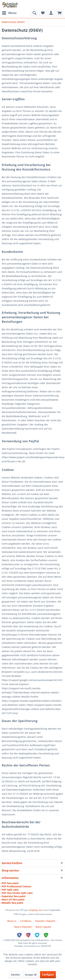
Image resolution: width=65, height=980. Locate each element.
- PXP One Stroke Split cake (16, 893)
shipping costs (36, 910)
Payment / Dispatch (45, 921)
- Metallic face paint (12, 903)
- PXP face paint (9, 883)
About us (12, 921)
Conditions (26, 921)
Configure (48, 975)
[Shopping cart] (59, 13)
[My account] (51, 13)
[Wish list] (43, 13)
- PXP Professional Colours (16, 886)
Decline (15, 975)
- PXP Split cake (9, 890)
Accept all (31, 975)
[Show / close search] (34, 13)
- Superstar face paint (13, 896)
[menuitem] (9, 13)
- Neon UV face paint (12, 899)
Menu (9, 12)
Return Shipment (23, 927)
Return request (43, 927)
